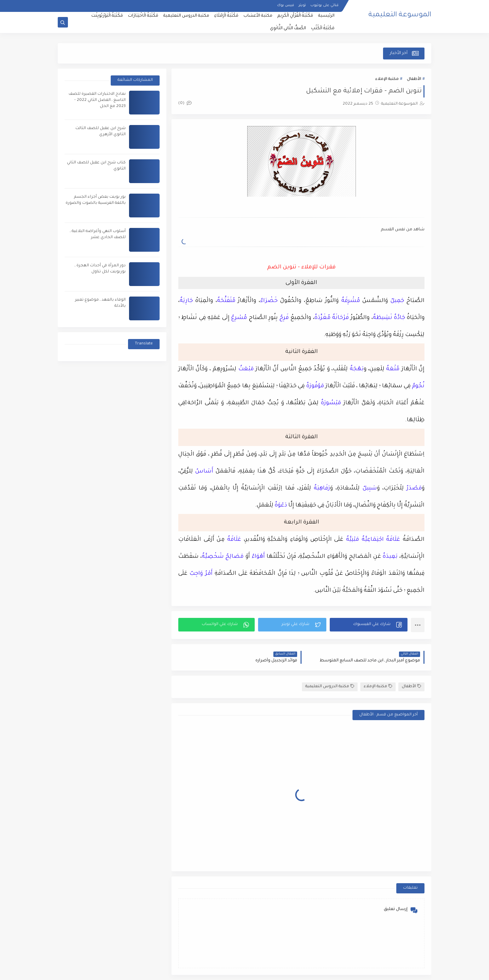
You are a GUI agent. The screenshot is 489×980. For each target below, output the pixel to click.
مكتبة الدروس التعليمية (186, 16)
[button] (369, 625)
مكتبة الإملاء (387, 79)
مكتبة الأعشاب (258, 16)
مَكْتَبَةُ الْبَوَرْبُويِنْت (107, 16)
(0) (185, 103)
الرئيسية (326, 16)
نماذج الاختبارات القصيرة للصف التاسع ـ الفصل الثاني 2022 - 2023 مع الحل (97, 100)
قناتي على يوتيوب (324, 5)
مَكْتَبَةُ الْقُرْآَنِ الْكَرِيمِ (295, 16)
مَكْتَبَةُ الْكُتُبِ (323, 29)
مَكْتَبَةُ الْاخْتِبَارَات (143, 16)
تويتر (302, 5)
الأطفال (414, 79)
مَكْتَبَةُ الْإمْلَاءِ (226, 16)
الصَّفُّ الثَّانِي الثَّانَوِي (288, 29)
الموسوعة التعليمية (400, 15)
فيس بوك (286, 5)
